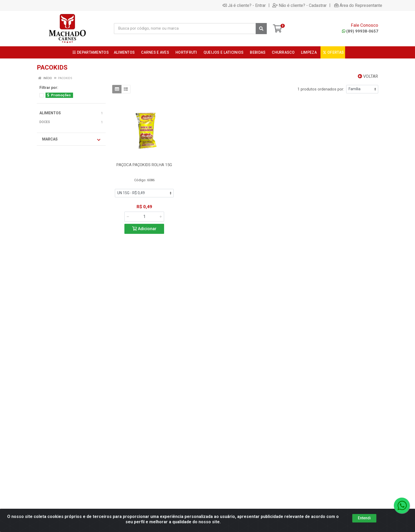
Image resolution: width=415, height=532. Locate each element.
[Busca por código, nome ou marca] (185, 29)
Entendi (364, 518)
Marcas (71, 139)
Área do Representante (358, 5)
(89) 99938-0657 (360, 31)
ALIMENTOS (50, 113)
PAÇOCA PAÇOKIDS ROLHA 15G (144, 165)
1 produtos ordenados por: (321, 89)
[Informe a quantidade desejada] (144, 217)
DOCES (45, 122)
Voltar (368, 76)
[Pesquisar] (261, 29)
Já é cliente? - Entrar (244, 5)
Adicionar (144, 229)
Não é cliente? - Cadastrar (299, 5)
